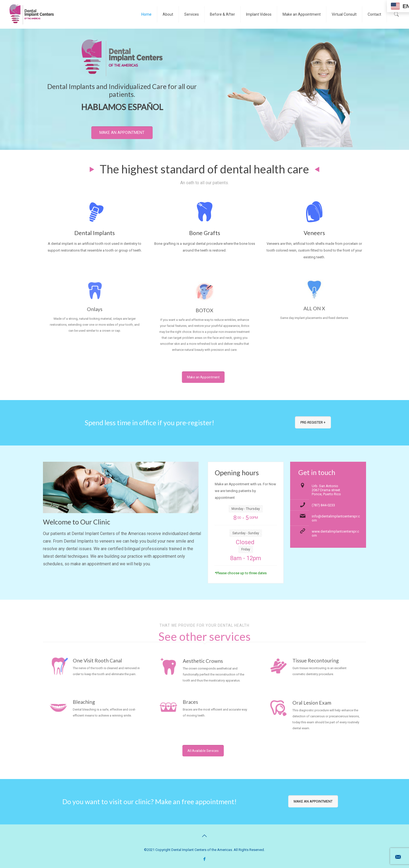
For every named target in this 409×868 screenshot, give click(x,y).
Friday (246, 549)
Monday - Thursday (246, 509)
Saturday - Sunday (246, 533)
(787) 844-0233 (323, 505)
